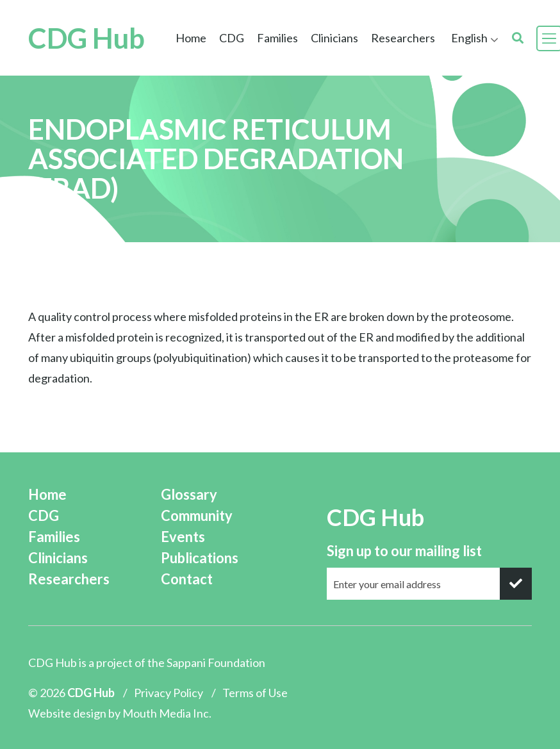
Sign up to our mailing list (404, 551)
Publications (200, 558)
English (469, 38)
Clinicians (334, 38)
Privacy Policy (169, 693)
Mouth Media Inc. (167, 713)
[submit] (516, 584)
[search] (518, 38)
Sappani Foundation (216, 663)
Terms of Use (255, 693)
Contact (187, 579)
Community (197, 515)
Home (191, 38)
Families (277, 38)
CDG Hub (86, 38)
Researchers (403, 38)
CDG (232, 38)
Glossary (189, 494)
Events (183, 537)
